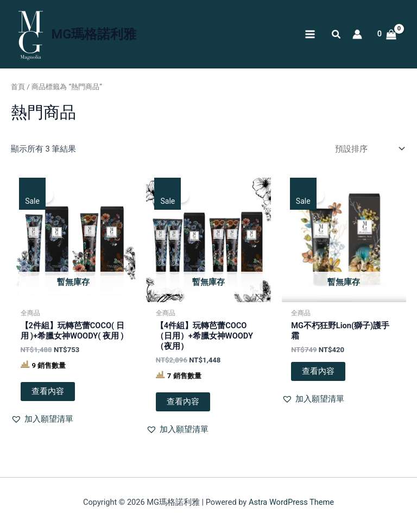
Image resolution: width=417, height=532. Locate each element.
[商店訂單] (368, 149)
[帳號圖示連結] (357, 34)
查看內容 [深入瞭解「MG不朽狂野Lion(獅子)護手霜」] (318, 371)
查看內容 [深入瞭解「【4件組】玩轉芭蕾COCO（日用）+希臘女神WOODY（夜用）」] (183, 402)
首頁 (18, 87)
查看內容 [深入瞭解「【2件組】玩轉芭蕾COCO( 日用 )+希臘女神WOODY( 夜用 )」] (48, 391)
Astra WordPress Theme (291, 502)
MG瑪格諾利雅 (94, 34)
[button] (337, 36)
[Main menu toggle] (309, 34)
